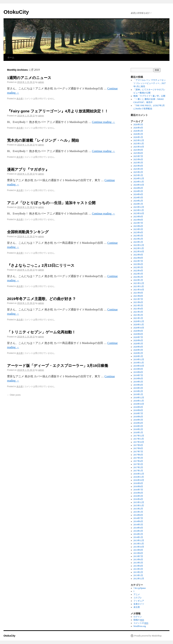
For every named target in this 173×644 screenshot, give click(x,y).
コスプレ (138, 598)
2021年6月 (138, 302)
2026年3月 (138, 131)
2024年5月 (138, 191)
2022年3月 (138, 274)
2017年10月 (139, 442)
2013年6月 (138, 560)
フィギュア (139, 601)
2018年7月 (138, 413)
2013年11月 (139, 544)
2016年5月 (138, 496)
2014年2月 (138, 534)
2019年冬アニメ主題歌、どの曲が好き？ (41, 299)
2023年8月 (138, 220)
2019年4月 (138, 385)
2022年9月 (138, 255)
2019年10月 (139, 366)
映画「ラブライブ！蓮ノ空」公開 (149, 96)
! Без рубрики (140, 588)
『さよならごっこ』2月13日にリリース (41, 265)
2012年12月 (139, 579)
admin (41, 82)
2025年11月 (139, 144)
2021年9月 (138, 293)
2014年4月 (138, 528)
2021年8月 (138, 296)
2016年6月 (138, 493)
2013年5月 (138, 563)
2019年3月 (138, 388)
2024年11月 (139, 182)
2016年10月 (139, 480)
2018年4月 (138, 423)
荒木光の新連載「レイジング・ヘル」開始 (43, 140)
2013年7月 (138, 556)
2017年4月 (138, 461)
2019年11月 (139, 363)
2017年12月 (139, 436)
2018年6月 (138, 417)
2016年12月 (139, 474)
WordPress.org (140, 626)
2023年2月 (138, 239)
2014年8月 (138, 515)
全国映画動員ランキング (28, 232)
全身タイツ (139, 604)
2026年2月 (138, 134)
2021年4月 (138, 309)
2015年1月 (138, 512)
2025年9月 (138, 150)
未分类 (20, 99)
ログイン (138, 617)
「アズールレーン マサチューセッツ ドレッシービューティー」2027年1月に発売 (150, 83)
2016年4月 (138, 499)
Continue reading (104, 122)
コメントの (141, 623)
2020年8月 (138, 334)
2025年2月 (138, 172)
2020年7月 (138, 337)
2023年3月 (138, 236)
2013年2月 (138, 572)
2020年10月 (139, 328)
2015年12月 (139, 502)
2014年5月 (138, 525)
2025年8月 (138, 153)
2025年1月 (138, 175)
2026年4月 (138, 128)
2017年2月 (138, 467)
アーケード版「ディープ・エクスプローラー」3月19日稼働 (58, 366)
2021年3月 (138, 312)
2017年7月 (138, 452)
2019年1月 (138, 394)
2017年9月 (138, 445)
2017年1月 (138, 471)
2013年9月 (138, 550)
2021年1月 (138, 318)
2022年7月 (138, 261)
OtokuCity (16, 12)
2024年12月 (139, 179)
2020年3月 (138, 350)
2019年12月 (139, 359)
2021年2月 (138, 315)
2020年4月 (138, 347)
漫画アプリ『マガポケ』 (28, 169)
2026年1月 (138, 137)
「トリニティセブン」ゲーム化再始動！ (41, 332)
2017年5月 (138, 458)
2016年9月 (138, 483)
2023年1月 (138, 242)
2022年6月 (138, 264)
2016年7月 (138, 490)
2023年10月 (139, 213)
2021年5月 (138, 306)
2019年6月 (138, 379)
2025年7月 (138, 156)
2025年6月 (138, 159)
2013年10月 (139, 547)
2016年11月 (139, 477)
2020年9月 (138, 331)
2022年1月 (138, 280)
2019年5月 (138, 382)
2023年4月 (138, 232)
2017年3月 (138, 464)
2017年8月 (138, 448)
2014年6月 (138, 521)
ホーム (11, 57)
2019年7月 (138, 375)
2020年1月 (138, 356)
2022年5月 (138, 267)
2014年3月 (138, 531)
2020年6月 (138, 340)
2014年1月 (138, 537)
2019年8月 (138, 372)
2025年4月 (138, 166)
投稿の (139, 620)
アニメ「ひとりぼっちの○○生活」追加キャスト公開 (51, 203)
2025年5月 (138, 163)
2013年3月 (138, 569)
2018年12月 (139, 398)
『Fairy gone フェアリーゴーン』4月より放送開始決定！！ (58, 111)
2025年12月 (139, 140)
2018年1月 (138, 433)
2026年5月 (138, 125)
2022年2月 (138, 277)
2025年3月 (138, 169)
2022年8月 (138, 258)
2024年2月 (138, 201)
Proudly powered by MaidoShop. (148, 636)
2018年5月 (138, 420)
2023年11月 (139, 210)
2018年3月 (138, 426)
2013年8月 (138, 553)
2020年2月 (138, 353)
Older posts (14, 395)
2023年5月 (138, 229)
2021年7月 (138, 299)
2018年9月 (138, 407)
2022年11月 (139, 248)
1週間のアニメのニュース (29, 78)
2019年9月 (138, 369)
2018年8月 (138, 410)
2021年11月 (139, 286)
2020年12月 (139, 321)
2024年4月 (138, 194)
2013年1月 (138, 575)
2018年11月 (139, 401)
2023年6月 (138, 226)
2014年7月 (138, 518)
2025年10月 (139, 147)
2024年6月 (138, 188)
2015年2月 (138, 509)
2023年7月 (138, 223)
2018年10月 (139, 404)
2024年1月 (138, 204)
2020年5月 (138, 344)
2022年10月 (139, 252)
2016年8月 (138, 486)
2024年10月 (139, 185)
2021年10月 (139, 290)
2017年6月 (138, 455)
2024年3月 (138, 198)
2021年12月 (139, 283)
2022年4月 (138, 271)
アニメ (137, 594)
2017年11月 (139, 439)
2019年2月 (138, 391)
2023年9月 (138, 217)
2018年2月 (138, 429)
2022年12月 (139, 245)
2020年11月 (139, 325)
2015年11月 (139, 506)
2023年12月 (139, 207)
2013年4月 (138, 566)
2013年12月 (139, 540)
